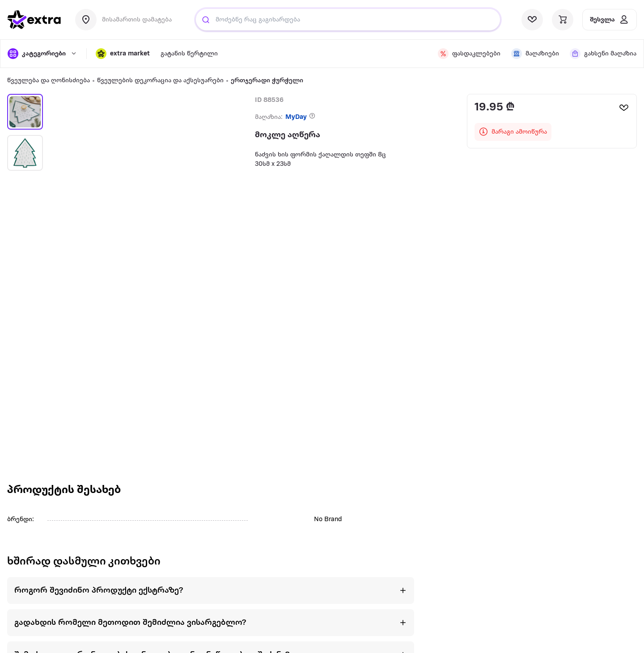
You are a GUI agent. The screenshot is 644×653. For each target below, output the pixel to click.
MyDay (296, 117)
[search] (206, 20)
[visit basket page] (563, 20)
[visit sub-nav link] (189, 54)
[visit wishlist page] (532, 20)
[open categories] (42, 54)
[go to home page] (34, 20)
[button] (123, 54)
